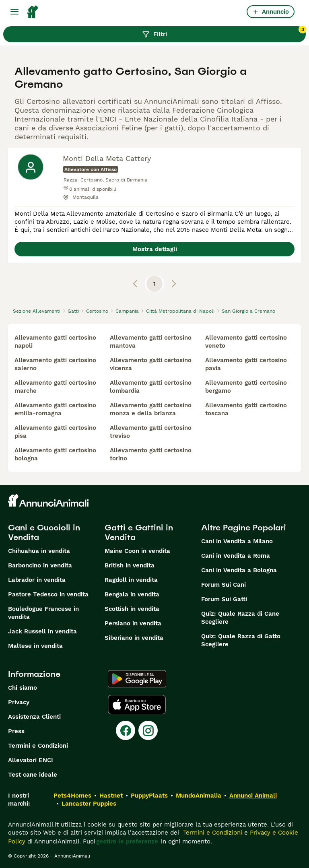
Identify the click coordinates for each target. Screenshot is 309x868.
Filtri (224, 32)
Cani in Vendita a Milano (237, 541)
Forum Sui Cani (224, 585)
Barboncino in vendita (40, 565)
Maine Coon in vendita (137, 551)
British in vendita (130, 565)
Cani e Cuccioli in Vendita (44, 532)
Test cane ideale (33, 775)
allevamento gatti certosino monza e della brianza (151, 409)
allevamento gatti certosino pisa (55, 432)
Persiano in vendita (133, 623)
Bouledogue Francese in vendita (43, 613)
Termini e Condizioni (38, 746)
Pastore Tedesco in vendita (48, 594)
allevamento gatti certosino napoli (55, 342)
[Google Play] (137, 679)
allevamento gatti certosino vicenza (151, 364)
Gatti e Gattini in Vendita (139, 532)
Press (16, 731)
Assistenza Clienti (34, 717)
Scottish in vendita (132, 609)
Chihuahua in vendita (39, 551)
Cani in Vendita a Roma (236, 556)
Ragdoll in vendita (131, 580)
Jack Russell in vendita (42, 631)
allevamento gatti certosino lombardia (151, 387)
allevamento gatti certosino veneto (246, 342)
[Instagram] (148, 730)
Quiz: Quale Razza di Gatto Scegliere (241, 640)
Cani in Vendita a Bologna (239, 570)
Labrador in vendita (37, 580)
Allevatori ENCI (31, 760)
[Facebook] (126, 730)
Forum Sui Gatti (224, 599)
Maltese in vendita (35, 646)
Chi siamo (23, 688)
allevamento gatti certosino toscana (246, 409)
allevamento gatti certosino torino (151, 454)
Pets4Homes (72, 796)
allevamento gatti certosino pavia (246, 364)
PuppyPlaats (149, 796)
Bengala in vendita (132, 594)
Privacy (19, 702)
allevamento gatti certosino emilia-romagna (55, 409)
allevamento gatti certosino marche (55, 387)
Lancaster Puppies (89, 804)
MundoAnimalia (199, 796)
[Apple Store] (137, 705)
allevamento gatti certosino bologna (55, 454)
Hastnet (111, 796)
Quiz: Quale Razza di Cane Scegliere (240, 618)
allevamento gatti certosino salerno (55, 364)
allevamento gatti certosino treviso (151, 432)
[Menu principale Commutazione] (14, 12)
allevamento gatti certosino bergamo (246, 387)
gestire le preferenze (127, 841)
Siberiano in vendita (134, 638)
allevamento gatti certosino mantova (151, 342)
